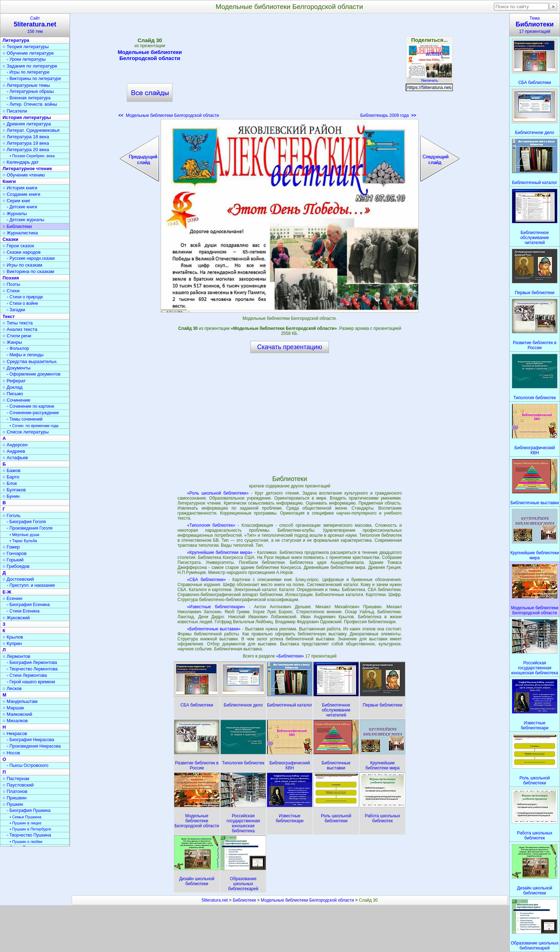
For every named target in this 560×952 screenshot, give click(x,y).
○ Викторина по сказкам (28, 271)
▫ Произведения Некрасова (34, 746)
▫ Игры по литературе (28, 72)
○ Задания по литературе (30, 66)
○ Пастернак (16, 779)
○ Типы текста (18, 323)
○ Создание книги (21, 194)
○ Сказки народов (22, 252)
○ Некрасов (15, 733)
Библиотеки (244, 900)
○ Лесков (12, 688)
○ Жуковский (16, 618)
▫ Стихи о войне (22, 303)
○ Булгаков (14, 490)
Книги (9, 181)
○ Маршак (13, 708)
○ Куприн (12, 643)
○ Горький (13, 560)
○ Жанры (12, 342)
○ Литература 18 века (26, 137)
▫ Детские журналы (26, 220)
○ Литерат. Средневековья (31, 130)
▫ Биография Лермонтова (32, 663)
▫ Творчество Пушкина (29, 835)
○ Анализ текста (20, 329)
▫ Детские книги (22, 207)
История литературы (27, 117)
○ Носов (11, 753)
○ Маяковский (17, 714)
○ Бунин (11, 496)
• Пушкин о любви (26, 842)
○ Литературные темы (26, 85)
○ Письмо (13, 394)
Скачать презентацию (290, 347)
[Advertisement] (290, 68)
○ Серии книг (16, 201)
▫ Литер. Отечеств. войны (32, 104)
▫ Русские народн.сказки (31, 258)
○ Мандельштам (20, 701)
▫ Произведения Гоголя (30, 528)
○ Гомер (11, 547)
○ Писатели (15, 111)
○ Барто (11, 477)
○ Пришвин (14, 798)
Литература (16, 40)
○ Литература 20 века (26, 150)
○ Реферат (14, 381)
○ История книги (20, 188)
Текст (9, 316)
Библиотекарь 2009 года (388, 115)
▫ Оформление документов (34, 374)
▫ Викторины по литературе (34, 79)
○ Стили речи (17, 336)
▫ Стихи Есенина (23, 611)
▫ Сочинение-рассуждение (33, 413)
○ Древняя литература (27, 124)
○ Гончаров (14, 553)
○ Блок (10, 483)
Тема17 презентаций (535, 25)
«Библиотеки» (291, 656)
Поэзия (11, 278)
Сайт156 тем (35, 25)
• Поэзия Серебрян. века (32, 156)
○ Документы (16, 368)
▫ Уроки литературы (26, 59)
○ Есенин (12, 598)
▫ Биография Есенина (28, 605)
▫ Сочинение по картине (31, 406)
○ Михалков (15, 721)
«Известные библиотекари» (216, 607)
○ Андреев (14, 451)
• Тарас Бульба (23, 541)
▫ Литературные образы (30, 91)
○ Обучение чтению (24, 175)
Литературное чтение (27, 168)
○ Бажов (11, 470)
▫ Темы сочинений (25, 419)
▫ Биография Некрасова (31, 740)
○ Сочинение (16, 400)
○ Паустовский (18, 785)
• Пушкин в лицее (26, 823)
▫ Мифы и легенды (25, 355)
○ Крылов (13, 637)
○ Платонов (15, 791)
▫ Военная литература (29, 98)
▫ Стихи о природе (25, 297)
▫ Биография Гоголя (26, 522)
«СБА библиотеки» (207, 580)
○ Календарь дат (21, 162)
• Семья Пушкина (26, 817)
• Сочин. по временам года (34, 426)
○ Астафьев (15, 458)
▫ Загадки (16, 310)
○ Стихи (11, 291)
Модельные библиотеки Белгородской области (150, 55)
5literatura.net (215, 900)
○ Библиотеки (17, 226)
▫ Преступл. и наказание (31, 585)
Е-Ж (7, 592)
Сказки (10, 239)
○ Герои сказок (18, 246)
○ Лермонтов (16, 656)
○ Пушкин (13, 804)
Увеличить (429, 79)
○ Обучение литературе (28, 53)
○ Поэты (11, 284)
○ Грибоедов (16, 566)
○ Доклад (12, 387)
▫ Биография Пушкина (29, 810)
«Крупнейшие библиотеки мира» (220, 552)
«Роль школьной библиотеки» (218, 493)
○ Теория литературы (26, 47)
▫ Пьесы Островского (27, 765)
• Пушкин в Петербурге (30, 829)
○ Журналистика (20, 233)
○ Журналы (15, 214)
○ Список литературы (26, 432)
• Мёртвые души (24, 535)
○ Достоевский (18, 579)
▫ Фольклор (18, 348)
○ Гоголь (12, 515)
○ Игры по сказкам (22, 265)
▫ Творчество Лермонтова (32, 669)
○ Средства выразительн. (30, 361)
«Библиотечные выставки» (214, 629)
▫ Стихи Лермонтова (27, 675)
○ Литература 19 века (26, 143)
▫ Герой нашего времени (31, 682)
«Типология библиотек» (211, 525)
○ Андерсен (15, 445)
